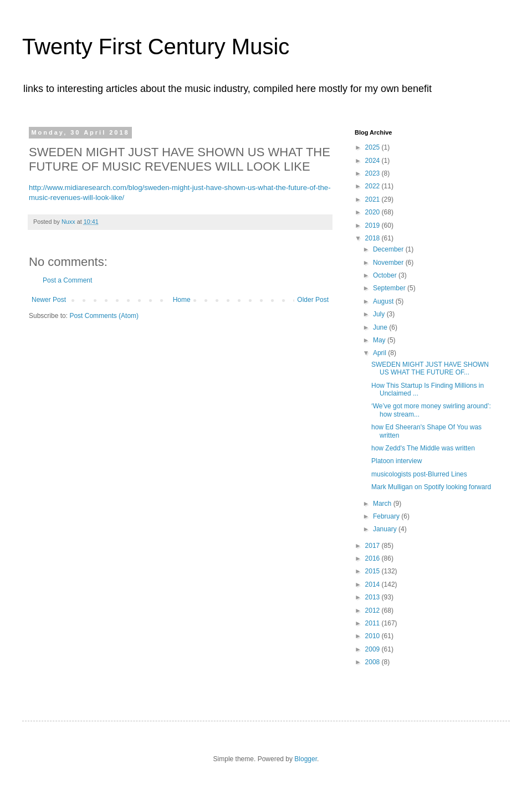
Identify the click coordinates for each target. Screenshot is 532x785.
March (383, 504)
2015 (374, 571)
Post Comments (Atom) (104, 316)
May (380, 340)
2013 (374, 597)
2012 (374, 610)
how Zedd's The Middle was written (423, 448)
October (386, 275)
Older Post (313, 300)
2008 (374, 662)
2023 (374, 173)
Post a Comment (67, 280)
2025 (374, 147)
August (384, 301)
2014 (374, 584)
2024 (374, 161)
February (387, 516)
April (380, 353)
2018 (374, 238)
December (389, 249)
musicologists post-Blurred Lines (419, 474)
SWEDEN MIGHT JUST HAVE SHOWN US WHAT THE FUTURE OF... (430, 368)
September (390, 288)
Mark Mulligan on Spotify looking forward (431, 487)
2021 (374, 199)
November (389, 263)
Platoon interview (397, 461)
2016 (374, 558)
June (381, 327)
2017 (374, 546)
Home (182, 300)
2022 (374, 186)
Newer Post (49, 300)
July (380, 314)
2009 (374, 649)
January (386, 529)
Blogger (306, 759)
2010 (374, 636)
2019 (374, 225)
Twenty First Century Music (156, 47)
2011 (374, 623)
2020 (374, 212)
